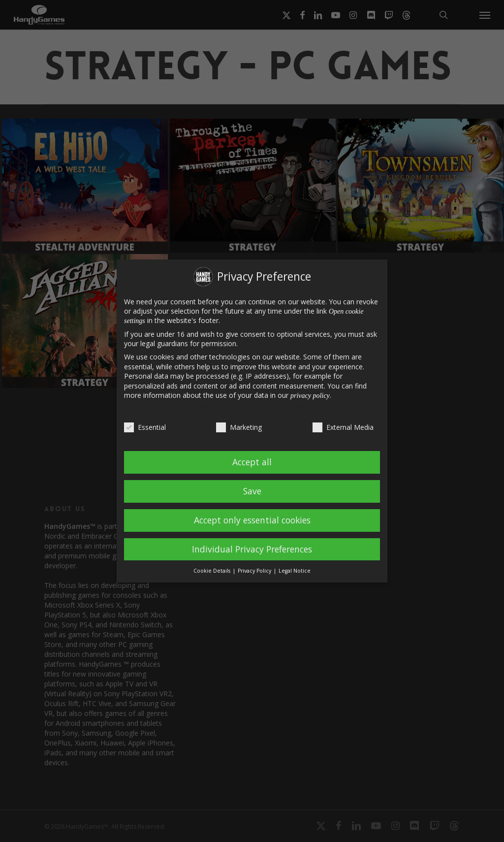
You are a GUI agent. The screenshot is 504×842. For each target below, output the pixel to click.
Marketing (239, 427)
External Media (343, 427)
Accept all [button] (252, 462)
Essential (145, 427)
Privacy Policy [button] (255, 571)
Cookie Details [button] (213, 571)
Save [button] (252, 491)
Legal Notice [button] (295, 571)
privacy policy (310, 396)
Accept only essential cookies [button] (252, 520)
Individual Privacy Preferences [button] (252, 549)
